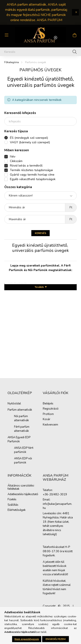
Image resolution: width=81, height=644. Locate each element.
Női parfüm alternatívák (21, 418)
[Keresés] (40, 52)
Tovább (39, 287)
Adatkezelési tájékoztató (23, 494)
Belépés (48, 404)
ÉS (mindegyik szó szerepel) (29, 138)
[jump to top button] (72, 618)
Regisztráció (51, 409)
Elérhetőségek (17, 510)
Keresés (40, 233)
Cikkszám (16, 161)
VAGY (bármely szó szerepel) (30, 142)
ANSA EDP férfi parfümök (24, 450)
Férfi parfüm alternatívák (22, 429)
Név (13, 157)
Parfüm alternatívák (20, 410)
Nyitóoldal (14, 404)
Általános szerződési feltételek (21, 487)
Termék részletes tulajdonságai (31, 170)
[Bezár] (75, 12)
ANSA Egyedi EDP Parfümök (19, 440)
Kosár (47, 419)
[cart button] (75, 35)
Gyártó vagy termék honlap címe (32, 175)
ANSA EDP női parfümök (23, 461)
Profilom (48, 414)
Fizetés (12, 500)
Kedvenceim (50, 425)
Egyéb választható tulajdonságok (33, 179)
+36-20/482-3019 (55, 495)
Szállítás (13, 505)
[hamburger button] (6, 35)
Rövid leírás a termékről (26, 166)
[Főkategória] (12, 62)
